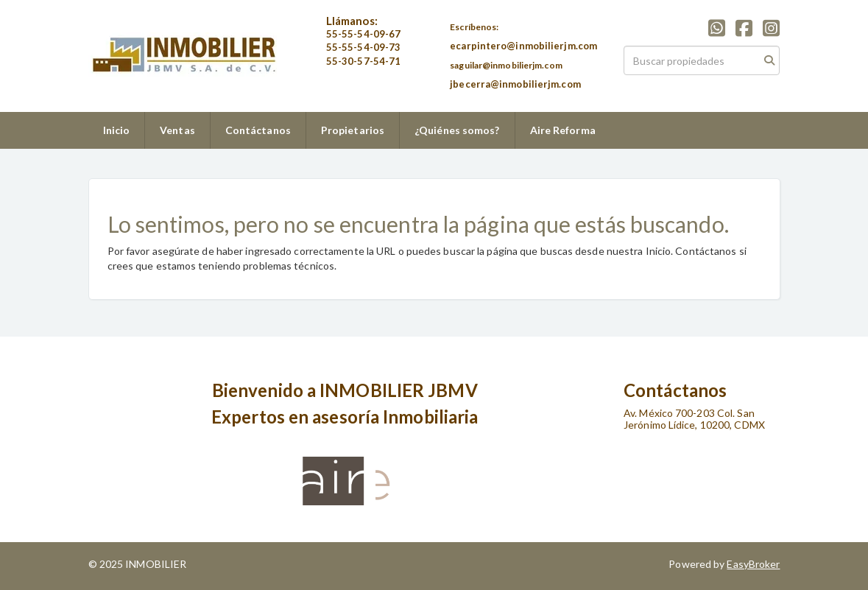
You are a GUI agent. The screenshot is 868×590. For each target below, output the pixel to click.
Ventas (177, 130)
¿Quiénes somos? (457, 130)
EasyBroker (753, 564)
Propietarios (353, 130)
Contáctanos (258, 130)
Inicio (117, 130)
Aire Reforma (563, 130)
